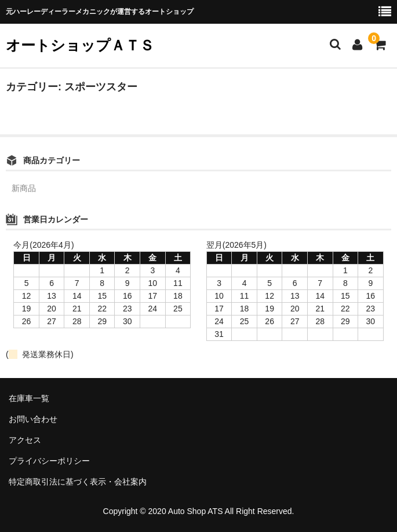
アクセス (25, 440)
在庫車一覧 (29, 398)
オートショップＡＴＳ (80, 45)
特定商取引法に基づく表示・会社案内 (78, 482)
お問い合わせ (33, 419)
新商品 (24, 188)
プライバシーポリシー (49, 461)
